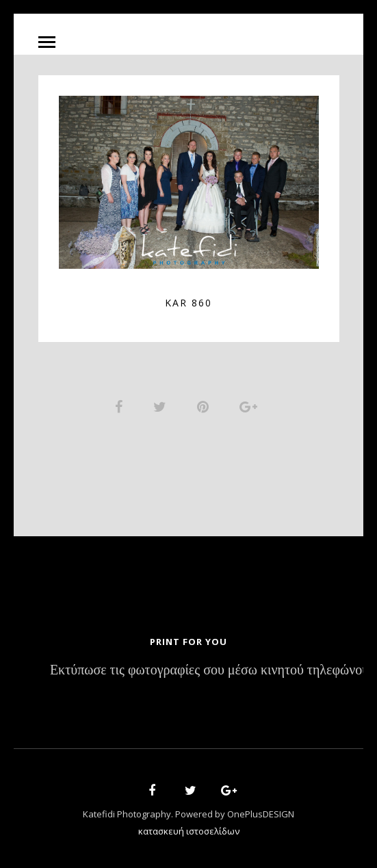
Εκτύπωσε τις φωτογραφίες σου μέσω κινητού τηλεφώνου (209, 671)
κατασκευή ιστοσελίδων (189, 831)
